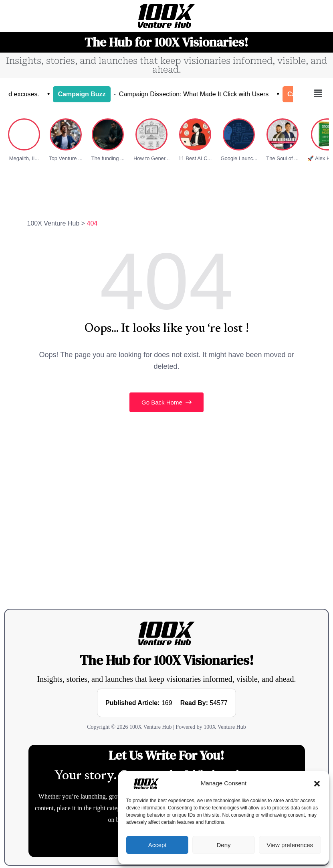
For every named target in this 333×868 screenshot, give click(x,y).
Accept (157, 845)
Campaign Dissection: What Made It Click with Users (202, 94)
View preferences (290, 845)
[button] (317, 783)
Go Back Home (166, 402)
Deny (223, 845)
